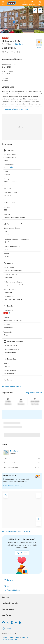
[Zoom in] (38, 519)
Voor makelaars (22, 609)
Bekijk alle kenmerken (12, 387)
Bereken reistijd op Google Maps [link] (16, 532)
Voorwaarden (14, 637)
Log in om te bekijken (34, 393)
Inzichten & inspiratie (22, 603)
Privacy (4, 637)
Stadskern (19, 44)
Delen (7, 586)
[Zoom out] (38, 524)
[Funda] (14, 3)
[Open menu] (3, 3)
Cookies (25, 637)
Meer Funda (22, 615)
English (7, 628)
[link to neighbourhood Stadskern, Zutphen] (22, 452)
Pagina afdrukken (12, 590)
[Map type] (6, 495)
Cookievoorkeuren (10, 640)
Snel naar (22, 597)
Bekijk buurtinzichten (13, 486)
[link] (22, 19)
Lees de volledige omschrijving (15, 109)
